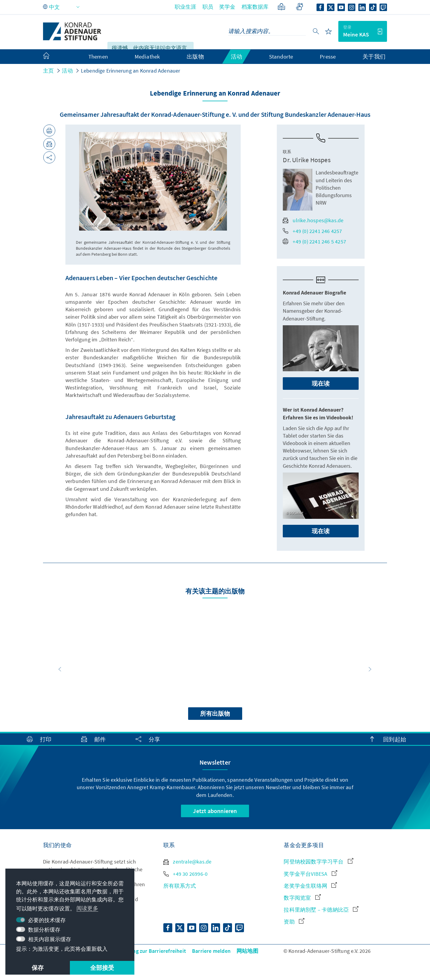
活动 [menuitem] (236, 56)
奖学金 (227, 7)
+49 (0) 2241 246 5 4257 (314, 241)
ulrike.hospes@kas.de (313, 220)
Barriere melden (211, 951)
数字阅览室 (302, 898)
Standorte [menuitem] (281, 56)
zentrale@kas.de (187, 862)
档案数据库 (255, 7)
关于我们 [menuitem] (374, 56)
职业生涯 (186, 7)
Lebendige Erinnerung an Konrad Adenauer (131, 71)
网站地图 (247, 951)
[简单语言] (281, 7)
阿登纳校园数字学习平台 (318, 862)
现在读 (321, 383)
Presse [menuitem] (328, 56)
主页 (48, 71)
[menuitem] (52, 57)
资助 (294, 922)
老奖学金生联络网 (310, 886)
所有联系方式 (180, 886)
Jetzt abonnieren (215, 811)
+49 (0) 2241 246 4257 (312, 231)
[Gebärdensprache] (299, 7)
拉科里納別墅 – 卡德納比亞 (321, 910)
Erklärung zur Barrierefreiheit (151, 951)
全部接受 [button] (102, 968)
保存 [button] (38, 968)
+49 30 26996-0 (185, 874)
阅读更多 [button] (87, 908)
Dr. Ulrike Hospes (307, 160)
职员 (208, 7)
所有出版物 (215, 713)
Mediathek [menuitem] (147, 56)
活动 (67, 71)
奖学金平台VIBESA (310, 874)
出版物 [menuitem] (195, 56)
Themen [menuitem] (98, 56)
